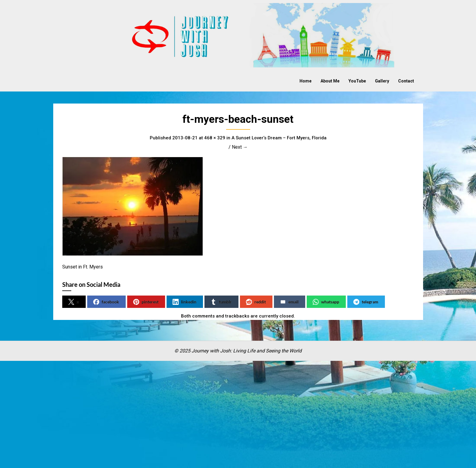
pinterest (146, 302)
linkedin (184, 302)
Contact (406, 81)
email (289, 302)
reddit (256, 302)
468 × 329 (215, 138)
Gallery (382, 81)
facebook (106, 302)
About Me (330, 81)
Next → (240, 147)
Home (306, 81)
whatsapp (326, 302)
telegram (366, 302)
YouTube (357, 81)
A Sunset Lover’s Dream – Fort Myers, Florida (279, 138)
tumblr (221, 302)
